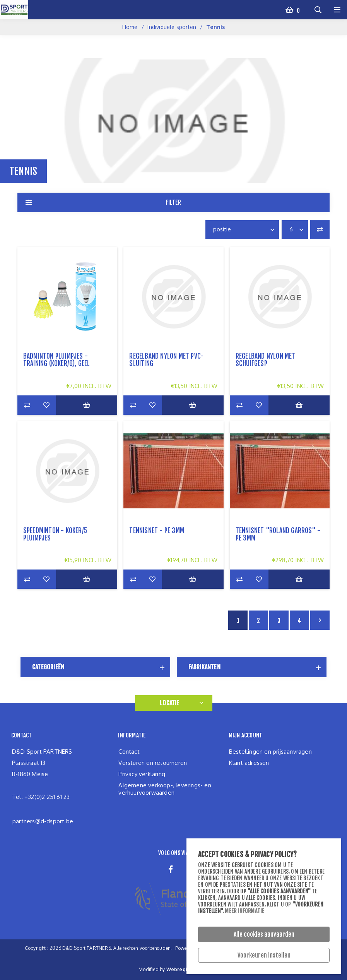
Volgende (320, 620)
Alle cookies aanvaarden (264, 934)
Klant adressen (249, 763)
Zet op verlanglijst (46, 405)
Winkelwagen (298, 10)
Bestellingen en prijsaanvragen (270, 752)
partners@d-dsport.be (43, 821)
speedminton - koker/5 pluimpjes (55, 534)
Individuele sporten (172, 27)
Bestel (87, 405)
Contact (129, 752)
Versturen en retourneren (153, 763)
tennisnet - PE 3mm (157, 531)
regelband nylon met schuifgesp (266, 360)
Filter (173, 202)
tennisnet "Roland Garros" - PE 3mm (278, 534)
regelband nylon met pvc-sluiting (166, 360)
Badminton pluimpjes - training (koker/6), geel (57, 360)
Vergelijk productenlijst (320, 229)
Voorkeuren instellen (264, 955)
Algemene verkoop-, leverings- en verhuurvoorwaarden (165, 789)
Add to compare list (27, 405)
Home (130, 27)
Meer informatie (244, 911)
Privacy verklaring (142, 774)
